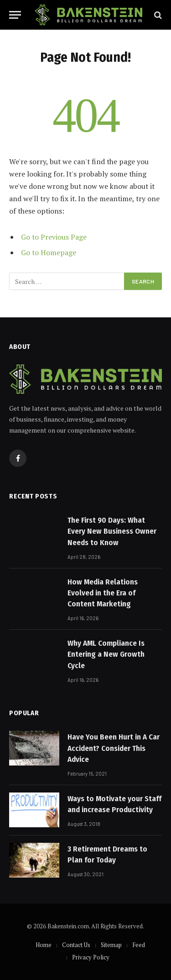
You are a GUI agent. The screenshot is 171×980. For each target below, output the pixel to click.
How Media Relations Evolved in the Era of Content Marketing (103, 593)
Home (44, 945)
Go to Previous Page (54, 237)
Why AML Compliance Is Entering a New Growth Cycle (106, 654)
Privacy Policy (91, 957)
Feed (139, 945)
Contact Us (76, 945)
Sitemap (111, 945)
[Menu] (15, 15)
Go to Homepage (49, 252)
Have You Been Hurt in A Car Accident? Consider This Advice (114, 748)
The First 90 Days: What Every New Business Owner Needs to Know (112, 531)
